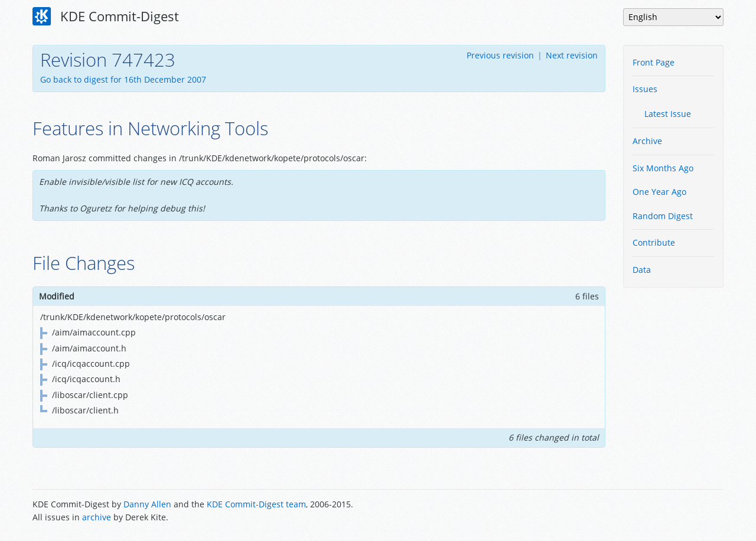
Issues (645, 89)
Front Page (654, 62)
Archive (647, 141)
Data (642, 270)
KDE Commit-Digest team (256, 504)
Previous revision (500, 55)
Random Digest (663, 216)
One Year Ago (659, 192)
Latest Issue (668, 114)
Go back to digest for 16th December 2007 (123, 79)
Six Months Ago (663, 168)
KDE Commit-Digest (106, 17)
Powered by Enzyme (679, 512)
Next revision (572, 55)
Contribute (654, 242)
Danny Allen (147, 504)
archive (97, 517)
